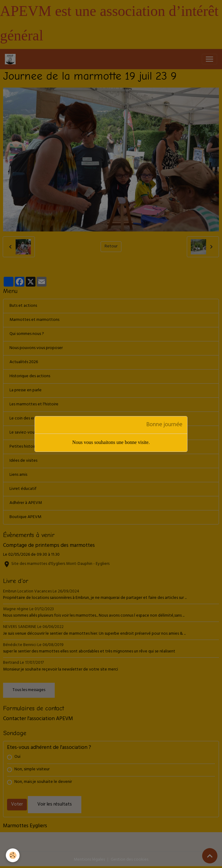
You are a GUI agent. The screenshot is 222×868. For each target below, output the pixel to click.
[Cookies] (13, 855)
